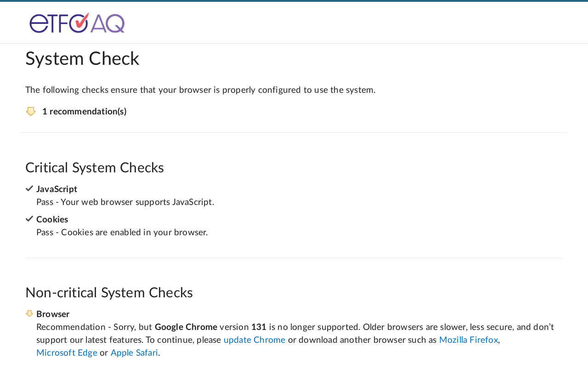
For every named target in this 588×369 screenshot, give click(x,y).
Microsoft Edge (67, 353)
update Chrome (255, 340)
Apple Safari (134, 353)
